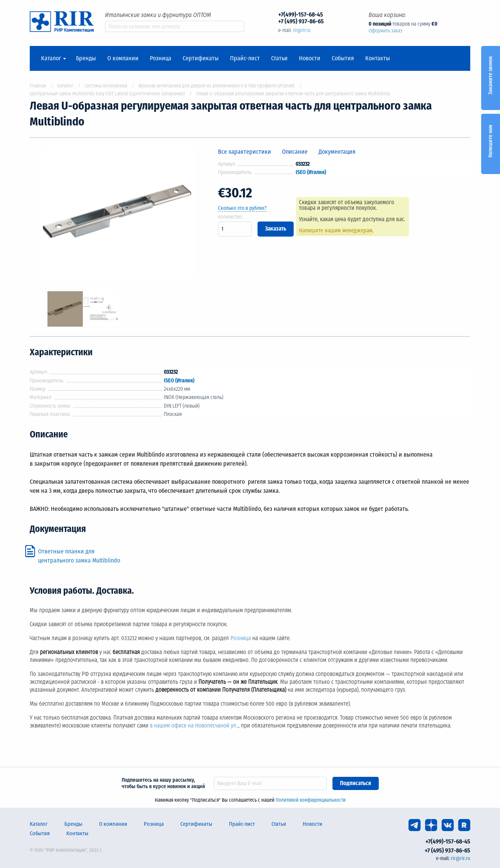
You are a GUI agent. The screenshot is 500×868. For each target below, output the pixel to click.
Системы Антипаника (106, 86)
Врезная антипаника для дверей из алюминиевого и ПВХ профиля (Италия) (217, 86)
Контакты (378, 58)
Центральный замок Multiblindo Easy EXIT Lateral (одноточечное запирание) (107, 94)
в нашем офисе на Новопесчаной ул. (194, 726)
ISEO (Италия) (311, 172)
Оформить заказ (386, 31)
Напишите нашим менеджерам (339, 231)
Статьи (279, 58)
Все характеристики (245, 152)
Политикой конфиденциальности (311, 800)
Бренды (86, 58)
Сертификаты (201, 58)
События (343, 58)
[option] (118, 215)
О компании (123, 58)
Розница (161, 58)
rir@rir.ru (302, 30)
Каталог (51, 58)
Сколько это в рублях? (242, 208)
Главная (38, 86)
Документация (337, 152)
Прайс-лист (245, 58)
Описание (295, 152)
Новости (310, 58)
